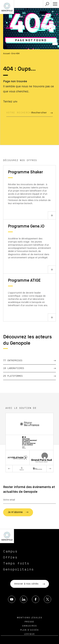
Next (50, 469)
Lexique (30, 634)
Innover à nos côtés (30, 584)
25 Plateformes (29, 376)
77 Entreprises (29, 361)
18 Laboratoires (29, 368)
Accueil (7, 54)
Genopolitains (19, 569)
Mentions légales (30, 618)
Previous (9, 469)
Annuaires (30, 626)
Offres (10, 557)
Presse (29, 622)
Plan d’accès (29, 630)
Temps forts (16, 563)
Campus (10, 551)
